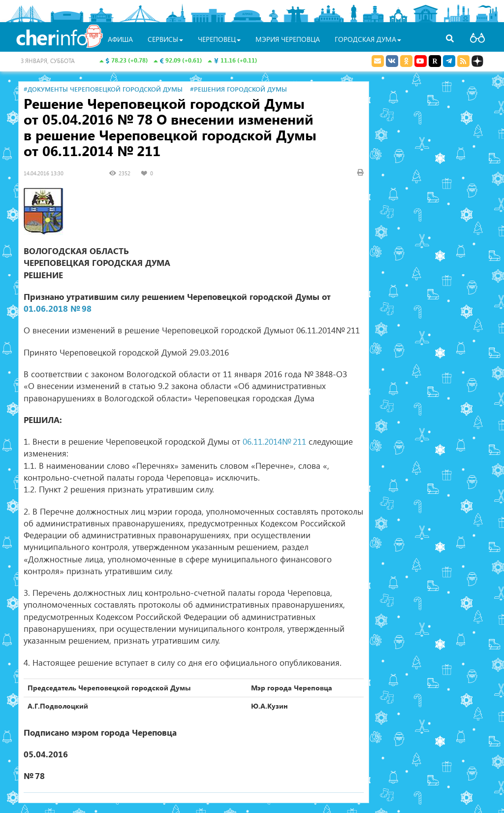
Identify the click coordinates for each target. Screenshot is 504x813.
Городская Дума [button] (368, 39)
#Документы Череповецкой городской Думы (103, 89)
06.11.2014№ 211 (274, 441)
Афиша (120, 39)
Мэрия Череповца (288, 39)
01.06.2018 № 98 (58, 309)
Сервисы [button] (165, 39)
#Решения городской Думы (238, 89)
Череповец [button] (219, 39)
